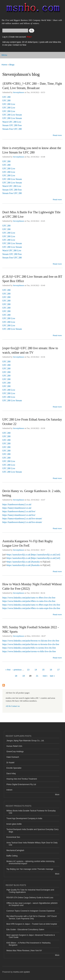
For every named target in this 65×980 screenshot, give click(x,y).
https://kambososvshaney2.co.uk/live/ (19, 511)
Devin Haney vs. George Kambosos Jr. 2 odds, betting (32, 493)
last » (52, 676)
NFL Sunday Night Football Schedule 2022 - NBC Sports (31, 629)
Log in (5, 37)
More (57, 795)
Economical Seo (13, 837)
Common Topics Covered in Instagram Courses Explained (31, 911)
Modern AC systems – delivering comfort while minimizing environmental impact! (30, 862)
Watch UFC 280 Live (12, 122)
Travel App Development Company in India (24, 818)
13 (28, 670)
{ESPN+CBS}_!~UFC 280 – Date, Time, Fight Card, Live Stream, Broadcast (32, 86)
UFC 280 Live (9, 104)
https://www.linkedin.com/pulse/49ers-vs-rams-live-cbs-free (29, 601)
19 (24, 676)
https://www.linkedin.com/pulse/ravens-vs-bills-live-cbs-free (29, 651)
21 (37, 676)
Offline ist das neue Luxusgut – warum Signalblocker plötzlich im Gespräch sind (32, 904)
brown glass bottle (14, 824)
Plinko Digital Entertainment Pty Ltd (21, 784)
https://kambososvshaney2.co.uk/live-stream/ (22, 522)
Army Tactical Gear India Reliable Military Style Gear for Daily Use (32, 844)
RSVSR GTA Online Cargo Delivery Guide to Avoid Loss (30, 898)
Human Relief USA (14, 746)
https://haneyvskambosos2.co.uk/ (17, 508)
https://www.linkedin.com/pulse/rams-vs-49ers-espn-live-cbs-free (31, 605)
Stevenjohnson (18, 92)
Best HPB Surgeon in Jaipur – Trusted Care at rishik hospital (32, 924)
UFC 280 (6, 97)
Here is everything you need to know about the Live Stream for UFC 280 (32, 150)
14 (36, 670)
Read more (57, 135)
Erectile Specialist (14, 768)
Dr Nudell (10, 763)
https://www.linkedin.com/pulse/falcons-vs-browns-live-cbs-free (31, 644)
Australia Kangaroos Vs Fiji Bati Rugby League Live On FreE (28, 543)
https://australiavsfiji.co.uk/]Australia (23, 562)
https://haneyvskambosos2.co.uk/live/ (19, 515)
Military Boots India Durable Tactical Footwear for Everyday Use (31, 812)
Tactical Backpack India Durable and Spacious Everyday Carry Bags (32, 830)
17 (58, 670)
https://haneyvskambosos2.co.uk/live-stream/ (22, 519)
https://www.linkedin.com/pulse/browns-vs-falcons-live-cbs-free (31, 641)
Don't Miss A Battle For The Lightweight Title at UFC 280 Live (31, 214)
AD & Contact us (13, 706)
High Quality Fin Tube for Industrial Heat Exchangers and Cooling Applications (30, 891)
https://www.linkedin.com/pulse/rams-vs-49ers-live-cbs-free (29, 598)
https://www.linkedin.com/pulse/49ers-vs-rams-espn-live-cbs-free (31, 608)
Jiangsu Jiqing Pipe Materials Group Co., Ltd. (25, 741)
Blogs (12, 65)
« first (8, 670)
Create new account (18, 37)
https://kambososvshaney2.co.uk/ (17, 504)
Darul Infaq (11, 774)
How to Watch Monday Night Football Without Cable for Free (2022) (32, 586)
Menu (4, 55)
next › (45, 676)
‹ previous (17, 670)
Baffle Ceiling (12, 856)
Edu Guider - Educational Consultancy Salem (25, 930)
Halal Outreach (13, 757)
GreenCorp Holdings (15, 752)
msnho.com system (22, 972)
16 (51, 670)
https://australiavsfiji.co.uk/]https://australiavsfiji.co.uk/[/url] (33, 555)
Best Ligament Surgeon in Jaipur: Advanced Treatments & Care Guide (31, 936)
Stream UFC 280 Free (12, 125)
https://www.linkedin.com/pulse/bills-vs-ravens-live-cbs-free (29, 648)
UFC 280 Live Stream (12, 115)
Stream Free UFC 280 (12, 129)
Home (4, 65)
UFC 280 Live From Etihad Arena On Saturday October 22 (32, 422)
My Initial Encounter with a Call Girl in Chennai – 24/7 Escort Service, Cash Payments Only (32, 917)
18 (16, 676)
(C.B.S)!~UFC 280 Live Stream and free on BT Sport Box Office (32, 279)
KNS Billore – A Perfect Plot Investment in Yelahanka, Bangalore (29, 944)
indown (9, 790)
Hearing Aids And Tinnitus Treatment (22, 779)
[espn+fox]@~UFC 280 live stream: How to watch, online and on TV (30, 350)
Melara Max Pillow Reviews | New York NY (24, 951)
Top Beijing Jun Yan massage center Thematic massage (30, 869)
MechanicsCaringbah (15, 850)
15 (43, 670)
